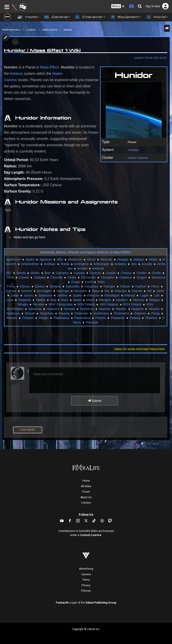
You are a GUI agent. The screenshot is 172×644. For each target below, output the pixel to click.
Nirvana (154, 309)
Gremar (11, 291)
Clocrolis (56, 277)
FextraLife (62, 603)
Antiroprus (81, 264)
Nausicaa (35, 309)
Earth (89, 282)
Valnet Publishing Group (101, 603)
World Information (11, 30)
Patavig (135, 318)
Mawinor (122, 300)
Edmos (25, 286)
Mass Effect (49, 67)
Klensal (130, 295)
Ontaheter (82, 313)
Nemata (70, 309)
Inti (149, 291)
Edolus (40, 286)
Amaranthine (30, 264)
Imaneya (120, 291)
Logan (144, 295)
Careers (86, 574)
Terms (86, 580)
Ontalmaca (101, 313)
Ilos (107, 291)
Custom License (91, 535)
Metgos (155, 300)
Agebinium (13, 259)
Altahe (153, 259)
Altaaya (139, 259)
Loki (157, 295)
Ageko (30, 259)
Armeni (82, 268)
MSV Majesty (109, 304)
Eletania (55, 286)
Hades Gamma (50, 30)
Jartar (15, 295)
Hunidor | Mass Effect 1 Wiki (42, 50)
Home (86, 481)
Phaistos (151, 318)
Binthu (35, 273)
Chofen (142, 273)
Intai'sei (137, 291)
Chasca (126, 273)
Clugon (142, 277)
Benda (21, 273)
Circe (10, 277)
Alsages (123, 259)
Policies (86, 591)
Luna (10, 300)
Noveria (64, 313)
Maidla (41, 300)
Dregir (76, 282)
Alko (60, 259)
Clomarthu (89, 277)
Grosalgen (44, 291)
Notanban (47, 313)
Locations (31, 30)
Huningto (63, 291)
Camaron (62, 273)
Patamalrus (83, 318)
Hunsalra (81, 291)
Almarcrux (75, 259)
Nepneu (121, 309)
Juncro (28, 295)
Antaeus (68, 30)
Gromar (27, 291)
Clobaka (40, 277)
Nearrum (53, 309)
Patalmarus (61, 318)
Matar (77, 300)
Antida (65, 264)
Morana (38, 304)
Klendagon (112, 295)
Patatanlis (118, 318)
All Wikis (86, 486)
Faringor (109, 286)
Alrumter (106, 259)
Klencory (93, 295)
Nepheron (87, 309)
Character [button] (90, 17)
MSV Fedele (86, 304)
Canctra (79, 273)
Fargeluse (91, 286)
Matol (90, 300)
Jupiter (77, 295)
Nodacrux (13, 313)
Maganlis (25, 300)
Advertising (86, 569)
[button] (118, 6)
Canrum (95, 273)
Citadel (24, 277)
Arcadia (147, 264)
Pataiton (28, 318)
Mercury (139, 300)
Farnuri (125, 286)
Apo (134, 264)
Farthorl (141, 286)
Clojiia (72, 277)
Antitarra (120, 264)
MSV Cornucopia (61, 304)
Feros (155, 286)
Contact (86, 503)
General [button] (57, 17)
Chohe (156, 273)
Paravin (12, 318)
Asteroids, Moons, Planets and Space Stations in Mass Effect (86, 252)
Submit (94, 401)
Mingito (23, 304)
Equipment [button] (125, 17)
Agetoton (46, 259)
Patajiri (44, 318)
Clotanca (126, 277)
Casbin (111, 273)
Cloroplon (107, 277)
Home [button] (28, 17)
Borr (48, 273)
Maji (53, 300)
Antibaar (50, 264)
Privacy (86, 585)
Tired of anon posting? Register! (140, 349)
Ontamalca (121, 313)
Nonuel (30, 313)
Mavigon (105, 300)
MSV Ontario (132, 304)
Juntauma (45, 295)
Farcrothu (73, 286)
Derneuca (159, 277)
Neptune (138, 309)
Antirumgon (101, 264)
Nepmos (105, 309)
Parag (155, 313)
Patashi (101, 318)
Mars (65, 300)
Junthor (62, 295)
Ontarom (140, 313)
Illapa (96, 291)
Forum (86, 492)
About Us (86, 497)
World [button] (157, 17)
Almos (91, 259)
